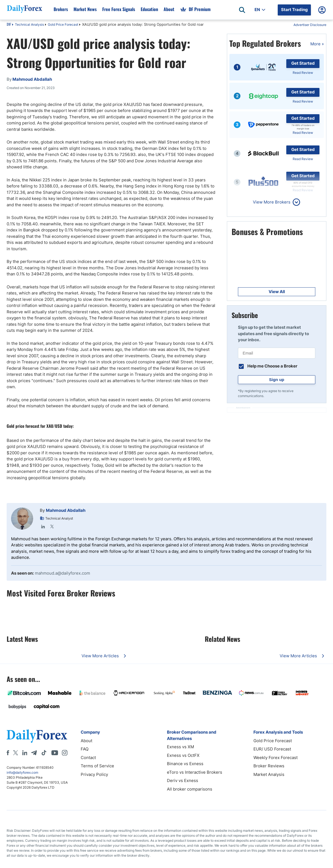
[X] (15, 753)
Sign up (277, 380)
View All (277, 292)
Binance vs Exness (185, 764)
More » (317, 44)
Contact (88, 758)
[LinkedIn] (25, 753)
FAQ (85, 749)
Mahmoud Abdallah (66, 510)
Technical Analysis (29, 24)
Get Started (303, 63)
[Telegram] (34, 753)
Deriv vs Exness (183, 780)
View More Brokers (272, 202)
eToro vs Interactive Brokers (195, 772)
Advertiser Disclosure (310, 25)
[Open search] (242, 10)
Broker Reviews (269, 766)
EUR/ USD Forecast (272, 749)
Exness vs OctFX (183, 755)
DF (9, 25)
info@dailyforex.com (22, 772)
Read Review (303, 73)
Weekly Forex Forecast (276, 758)
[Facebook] (8, 753)
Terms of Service (97, 766)
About (86, 741)
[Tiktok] (44, 753)
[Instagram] (65, 753)
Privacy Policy (94, 774)
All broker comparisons (190, 789)
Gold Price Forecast (63, 24)
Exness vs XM (180, 747)
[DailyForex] (37, 736)
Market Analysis (269, 774)
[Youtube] (55, 753)
